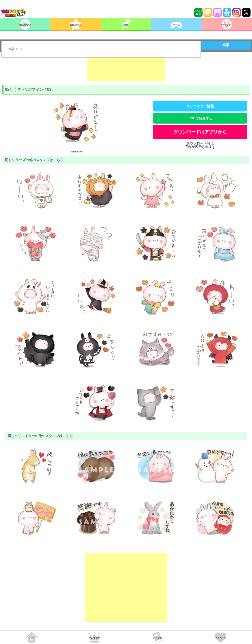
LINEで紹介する (200, 118)
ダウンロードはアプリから (200, 132)
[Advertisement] (126, 69)
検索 (226, 45)
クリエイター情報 (200, 106)
